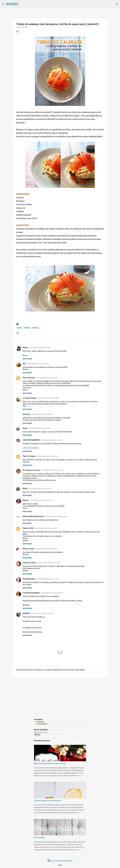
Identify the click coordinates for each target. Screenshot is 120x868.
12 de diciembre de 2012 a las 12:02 (46, 549)
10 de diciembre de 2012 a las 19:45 (56, 516)
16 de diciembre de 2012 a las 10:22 (42, 613)
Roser (25, 428)
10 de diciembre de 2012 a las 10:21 (52, 470)
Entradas (40, 722)
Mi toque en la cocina (31, 470)
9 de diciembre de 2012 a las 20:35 (51, 440)
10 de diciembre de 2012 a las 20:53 (46, 528)
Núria (25, 488)
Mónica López (28, 549)
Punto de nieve (29, 377)
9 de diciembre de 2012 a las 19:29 (38, 364)
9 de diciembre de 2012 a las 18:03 (40, 347)
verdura (35, 328)
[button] (17, 32)
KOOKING (12, 4)
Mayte (25, 347)
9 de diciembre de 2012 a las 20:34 (39, 428)
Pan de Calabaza (40, 837)
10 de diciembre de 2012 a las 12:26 (41, 500)
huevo (19, 328)
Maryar (26, 500)
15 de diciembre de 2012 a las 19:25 (52, 593)
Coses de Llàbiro (30, 563)
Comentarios (42, 724)
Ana (24, 363)
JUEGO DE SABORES (31, 440)
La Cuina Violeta (29, 398)
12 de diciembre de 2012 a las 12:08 (48, 563)
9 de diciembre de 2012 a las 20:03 (47, 378)
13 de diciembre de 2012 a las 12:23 (47, 579)
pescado (27, 328)
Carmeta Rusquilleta (31, 593)
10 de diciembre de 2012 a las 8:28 (47, 456)
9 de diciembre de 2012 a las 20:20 (48, 398)
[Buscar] (21, 4)
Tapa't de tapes (29, 456)
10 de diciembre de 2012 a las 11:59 (39, 488)
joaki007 (26, 613)
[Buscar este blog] (48, 732)
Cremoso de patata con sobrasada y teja (48, 800)
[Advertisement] (60, 696)
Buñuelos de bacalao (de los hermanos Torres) (50, 763)
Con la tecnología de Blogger (60, 861)
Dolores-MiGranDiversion (33, 516)
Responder (27, 359)
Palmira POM (28, 528)
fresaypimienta (29, 579)
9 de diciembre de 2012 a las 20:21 (42, 414)
